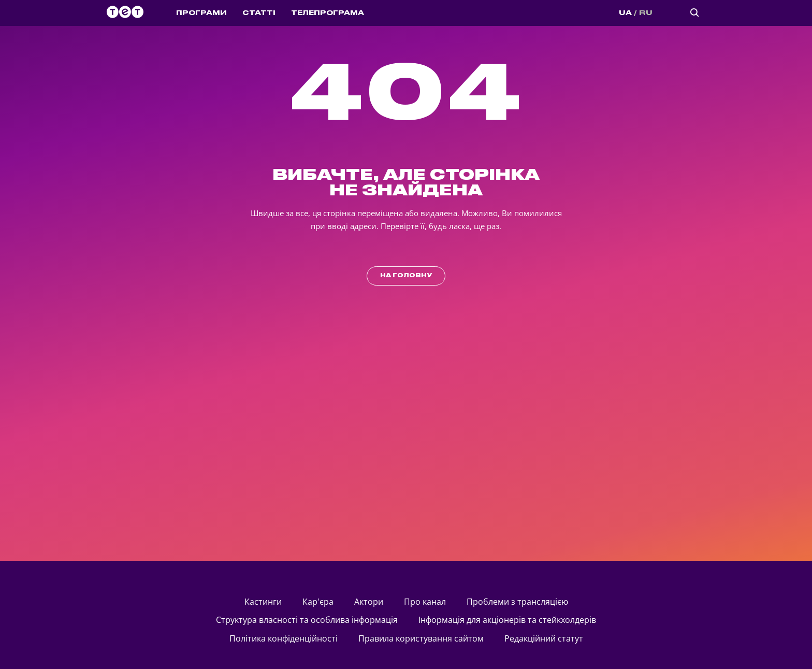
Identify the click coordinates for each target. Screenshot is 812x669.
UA (625, 13)
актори (369, 602)
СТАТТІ (259, 13)
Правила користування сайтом (421, 638)
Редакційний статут (544, 638)
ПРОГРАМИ (201, 13)
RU (646, 13)
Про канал (425, 602)
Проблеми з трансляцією (517, 602)
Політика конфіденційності (284, 638)
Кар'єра (318, 602)
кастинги (263, 602)
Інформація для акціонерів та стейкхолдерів (507, 620)
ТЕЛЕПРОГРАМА (328, 13)
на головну (406, 276)
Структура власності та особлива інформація (307, 620)
